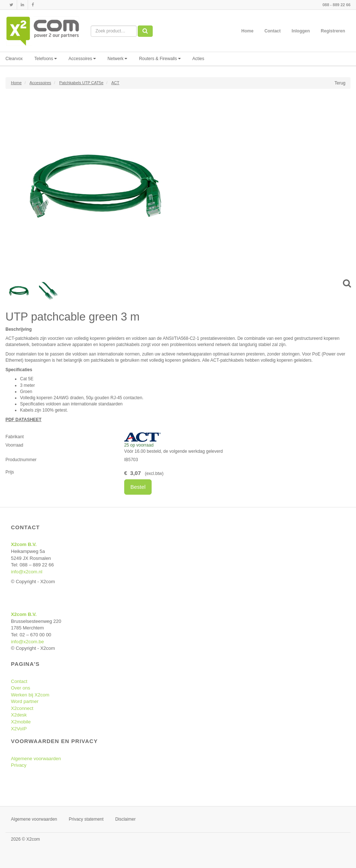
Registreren (333, 31)
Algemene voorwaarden (36, 759)
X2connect (22, 708)
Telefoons (46, 59)
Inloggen (301, 31)
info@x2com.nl (27, 572)
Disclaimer (125, 819)
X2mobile (21, 722)
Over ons (21, 688)
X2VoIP (19, 729)
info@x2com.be (28, 642)
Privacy (19, 765)
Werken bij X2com (30, 695)
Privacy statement (86, 819)
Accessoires (82, 59)
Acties (198, 59)
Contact (273, 31)
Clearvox (14, 59)
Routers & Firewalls (160, 59)
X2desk (19, 715)
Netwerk (117, 59)
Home (247, 31)
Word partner (25, 701)
